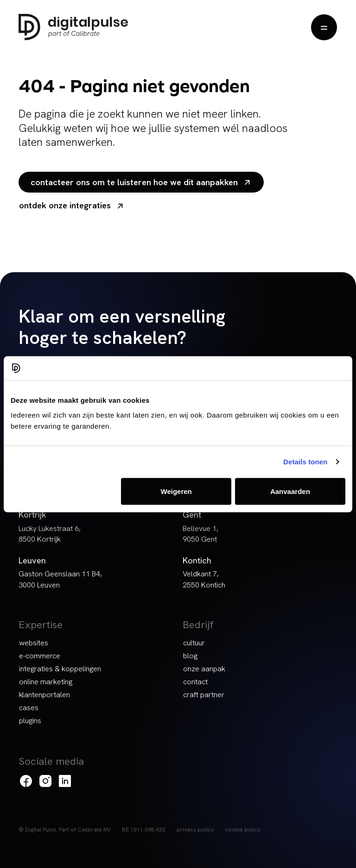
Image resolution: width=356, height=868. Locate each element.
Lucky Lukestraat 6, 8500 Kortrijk (50, 534)
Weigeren (176, 491)
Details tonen (305, 462)
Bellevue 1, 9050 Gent (200, 534)
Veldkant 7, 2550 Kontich (204, 579)
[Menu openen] (324, 27)
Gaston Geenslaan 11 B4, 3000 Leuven (60, 579)
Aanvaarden (290, 491)
